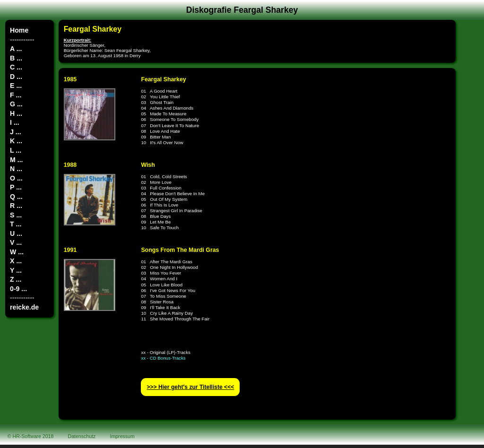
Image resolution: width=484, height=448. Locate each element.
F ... (16, 95)
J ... (15, 132)
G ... (16, 104)
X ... (16, 261)
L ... (16, 150)
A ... (16, 49)
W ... (17, 252)
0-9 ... (18, 289)
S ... (16, 215)
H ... (16, 113)
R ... (16, 206)
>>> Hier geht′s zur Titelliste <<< (190, 387)
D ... (16, 77)
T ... (16, 224)
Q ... (16, 197)
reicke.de (24, 307)
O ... (16, 178)
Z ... (16, 279)
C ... (16, 67)
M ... (16, 160)
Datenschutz (82, 436)
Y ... (16, 270)
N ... (16, 169)
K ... (16, 141)
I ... (15, 122)
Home (19, 30)
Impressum (122, 436)
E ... (16, 86)
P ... (16, 187)
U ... (16, 233)
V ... (16, 242)
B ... (16, 58)
